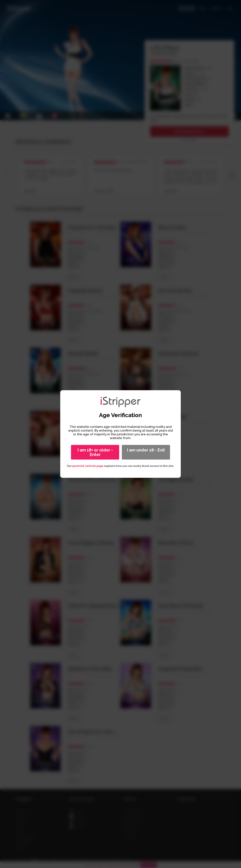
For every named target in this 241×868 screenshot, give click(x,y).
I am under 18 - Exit (146, 450)
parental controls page (88, 466)
